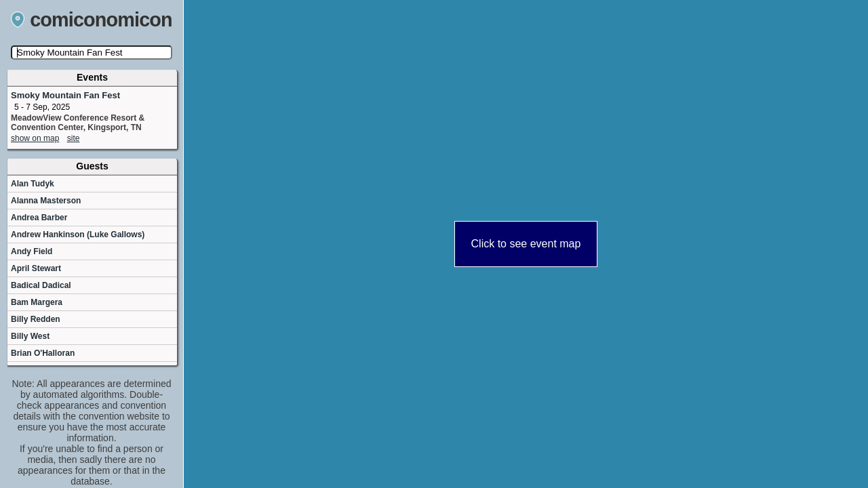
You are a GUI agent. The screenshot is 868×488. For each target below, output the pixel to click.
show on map (35, 138)
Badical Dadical (41, 285)
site (74, 138)
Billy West (30, 336)
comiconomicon (92, 20)
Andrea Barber (39, 218)
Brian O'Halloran (43, 353)
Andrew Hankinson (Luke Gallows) (78, 235)
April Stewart (36, 268)
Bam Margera (37, 302)
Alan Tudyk (33, 184)
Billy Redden (36, 319)
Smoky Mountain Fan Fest (65, 95)
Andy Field (32, 251)
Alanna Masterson (46, 201)
